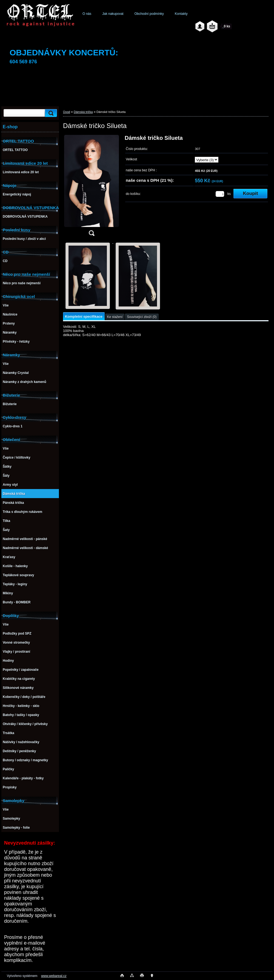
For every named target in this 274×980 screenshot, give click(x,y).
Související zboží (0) (142, 317)
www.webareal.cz (54, 976)
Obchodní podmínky (149, 14)
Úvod (67, 112)
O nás (87, 14)
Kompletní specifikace (84, 316)
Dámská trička (83, 112)
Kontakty (181, 14)
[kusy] (220, 194)
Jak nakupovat (113, 14)
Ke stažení (115, 317)
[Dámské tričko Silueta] (92, 187)
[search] (50, 113)
